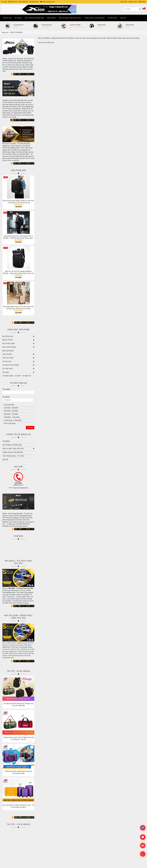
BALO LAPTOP (8, 340)
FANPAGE (18, 536)
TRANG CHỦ (7, 18)
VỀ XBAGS (6, 441)
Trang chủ (5, 32)
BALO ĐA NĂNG (8, 351)
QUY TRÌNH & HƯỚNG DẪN (12, 445)
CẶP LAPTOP (7, 354)
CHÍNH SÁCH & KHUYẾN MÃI (13, 452)
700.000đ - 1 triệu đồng (11, 417)
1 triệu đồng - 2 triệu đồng (12, 420)
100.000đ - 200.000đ (10, 408)
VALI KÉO (6, 372)
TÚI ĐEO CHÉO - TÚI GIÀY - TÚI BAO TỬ (17, 376)
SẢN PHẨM (51, 18)
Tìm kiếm (30, 428)
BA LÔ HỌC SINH (8, 344)
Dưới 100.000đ (8, 405)
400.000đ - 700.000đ (10, 414)
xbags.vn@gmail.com (48, 2)
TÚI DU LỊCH (7, 362)
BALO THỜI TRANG (9, 347)
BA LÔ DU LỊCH (8, 336)
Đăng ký (142, 2)
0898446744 (13, 2)
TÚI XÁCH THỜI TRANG (11, 365)
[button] (123, 2)
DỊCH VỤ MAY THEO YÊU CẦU (18, 449)
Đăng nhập (133, 2)
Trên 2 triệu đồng (9, 423)
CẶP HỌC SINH (8, 358)
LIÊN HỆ (5, 460)
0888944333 (34, 2)
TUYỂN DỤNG (112, 18)
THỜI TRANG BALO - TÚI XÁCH (13, 456)
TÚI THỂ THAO (8, 369)
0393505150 (24, 2)
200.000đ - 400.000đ (10, 411)
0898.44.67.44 (18, 485)
